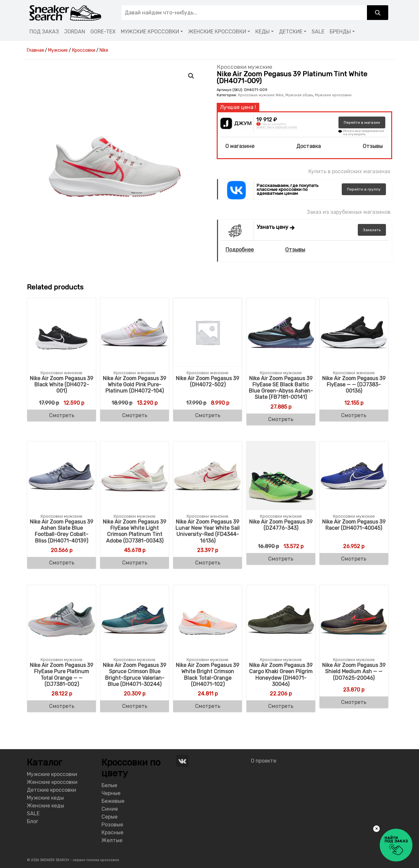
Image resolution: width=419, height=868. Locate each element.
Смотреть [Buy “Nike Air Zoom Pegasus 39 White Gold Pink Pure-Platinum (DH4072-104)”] (135, 415)
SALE (318, 32)
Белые (109, 785)
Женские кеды (46, 806)
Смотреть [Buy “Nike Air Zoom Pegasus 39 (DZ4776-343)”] (281, 559)
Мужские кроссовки (333, 95)
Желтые (112, 840)
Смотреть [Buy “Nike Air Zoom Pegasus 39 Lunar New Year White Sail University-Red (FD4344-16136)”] (208, 563)
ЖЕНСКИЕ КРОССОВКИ (217, 32)
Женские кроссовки (52, 782)
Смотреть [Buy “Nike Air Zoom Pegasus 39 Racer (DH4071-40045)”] (354, 559)
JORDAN (75, 32)
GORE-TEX (103, 32)
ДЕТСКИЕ (291, 32)
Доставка (309, 146)
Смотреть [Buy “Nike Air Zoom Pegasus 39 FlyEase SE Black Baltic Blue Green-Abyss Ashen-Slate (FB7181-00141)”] (281, 419)
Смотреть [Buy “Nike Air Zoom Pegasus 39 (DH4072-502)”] (208, 415)
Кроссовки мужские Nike (261, 95)
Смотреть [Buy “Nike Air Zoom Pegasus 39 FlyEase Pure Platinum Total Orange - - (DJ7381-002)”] (62, 706)
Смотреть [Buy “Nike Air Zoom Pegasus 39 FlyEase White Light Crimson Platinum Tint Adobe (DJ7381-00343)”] (135, 563)
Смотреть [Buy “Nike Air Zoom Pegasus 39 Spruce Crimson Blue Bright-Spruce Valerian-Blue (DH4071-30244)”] (135, 706)
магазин (362, 122)
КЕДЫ (263, 32)
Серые (109, 817)
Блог (33, 821)
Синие (110, 809)
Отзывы (373, 146)
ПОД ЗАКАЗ (44, 32)
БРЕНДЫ (340, 32)
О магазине (240, 146)
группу (364, 189)
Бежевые (113, 801)
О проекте (264, 761)
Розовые (112, 825)
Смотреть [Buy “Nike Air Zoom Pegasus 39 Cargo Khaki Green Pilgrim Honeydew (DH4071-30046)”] (281, 706)
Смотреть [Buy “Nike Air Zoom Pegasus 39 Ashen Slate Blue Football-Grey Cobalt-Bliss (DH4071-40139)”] (62, 563)
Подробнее (240, 250)
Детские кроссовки (52, 790)
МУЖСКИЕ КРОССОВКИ (150, 32)
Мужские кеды (45, 798)
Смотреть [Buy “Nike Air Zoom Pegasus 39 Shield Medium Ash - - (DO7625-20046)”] (354, 702)
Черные (111, 793)
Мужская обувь (299, 95)
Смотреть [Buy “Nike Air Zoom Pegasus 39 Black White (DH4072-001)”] (62, 415)
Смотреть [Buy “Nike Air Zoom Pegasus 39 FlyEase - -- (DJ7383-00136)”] (354, 415)
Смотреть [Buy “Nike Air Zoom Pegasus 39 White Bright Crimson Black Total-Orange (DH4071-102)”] (208, 706)
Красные (112, 832)
